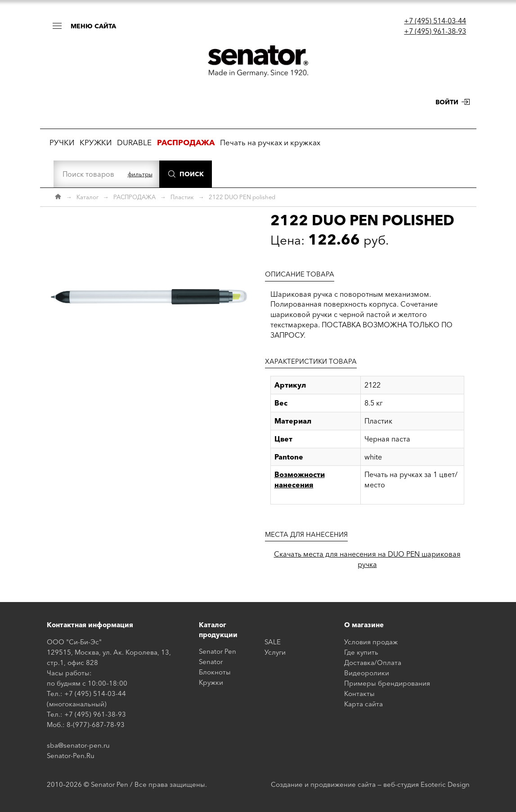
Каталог (87, 197)
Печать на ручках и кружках (270, 142)
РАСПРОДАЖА (135, 197)
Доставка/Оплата (373, 663)
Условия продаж (371, 642)
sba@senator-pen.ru (78, 745)
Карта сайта (363, 704)
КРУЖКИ (96, 142)
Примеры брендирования (387, 683)
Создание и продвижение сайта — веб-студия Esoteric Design (370, 784)
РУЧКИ (62, 142)
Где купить (361, 652)
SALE (273, 642)
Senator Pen (218, 651)
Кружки (211, 682)
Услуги (275, 652)
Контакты (359, 694)
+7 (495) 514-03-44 (435, 21)
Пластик (182, 197)
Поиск (192, 174)
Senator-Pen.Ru (71, 756)
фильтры (140, 174)
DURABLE (134, 142)
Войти (447, 102)
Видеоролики (367, 673)
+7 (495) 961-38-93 (435, 31)
